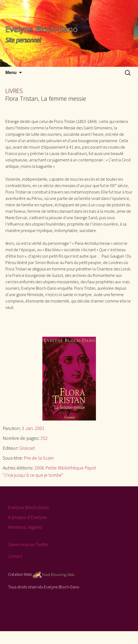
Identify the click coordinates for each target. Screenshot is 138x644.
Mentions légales (25, 527)
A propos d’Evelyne (27, 517)
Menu (11, 73)
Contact (15, 556)
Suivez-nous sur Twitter (28, 544)
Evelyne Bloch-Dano (28, 507)
